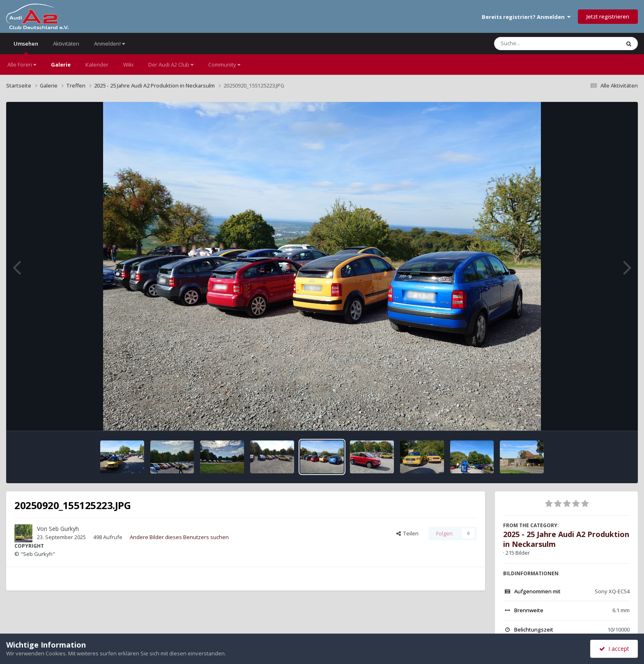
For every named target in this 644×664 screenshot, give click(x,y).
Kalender (97, 65)
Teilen (407, 533)
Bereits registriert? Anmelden (526, 17)
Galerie (61, 65)
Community (224, 65)
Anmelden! (109, 44)
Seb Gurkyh (64, 529)
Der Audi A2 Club (171, 65)
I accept (614, 649)
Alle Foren (22, 65)
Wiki (128, 65)
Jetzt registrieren (608, 16)
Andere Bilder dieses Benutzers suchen (179, 537)
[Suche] (540, 44)
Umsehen (26, 47)
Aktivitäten (66, 44)
